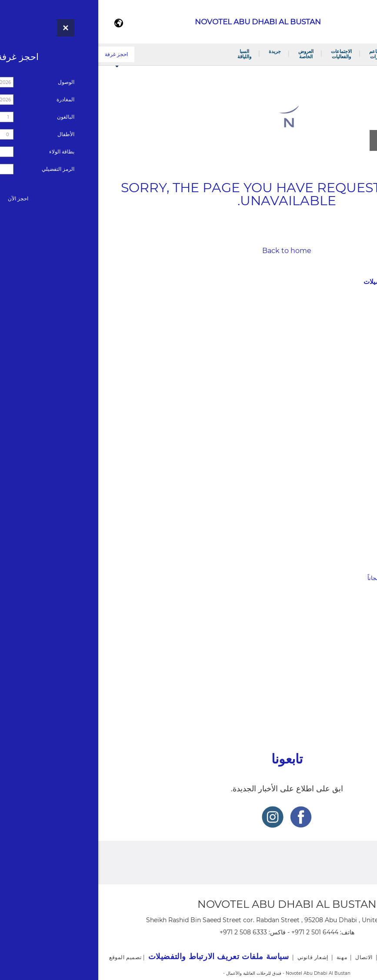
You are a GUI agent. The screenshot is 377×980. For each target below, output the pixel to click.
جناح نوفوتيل (352, 412)
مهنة (371, 706)
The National (351, 659)
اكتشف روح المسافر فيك (338, 589)
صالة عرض (354, 335)
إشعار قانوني (359, 267)
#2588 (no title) (347, 468)
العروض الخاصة (208, 54)
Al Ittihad (355, 648)
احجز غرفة (18, 54)
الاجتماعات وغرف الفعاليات (335, 534)
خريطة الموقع (358, 691)
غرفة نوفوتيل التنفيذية (341, 401)
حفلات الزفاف (351, 545)
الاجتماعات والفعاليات (243, 54)
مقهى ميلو (355, 445)
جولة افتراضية (351, 346)
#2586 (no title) (347, 312)
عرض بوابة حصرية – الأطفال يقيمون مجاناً (318, 578)
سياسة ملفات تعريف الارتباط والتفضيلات (321, 282)
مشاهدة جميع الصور (315, 140)
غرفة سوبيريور (350, 390)
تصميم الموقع (27, 957)
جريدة (177, 51)
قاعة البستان (352, 523)
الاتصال (359, 323)
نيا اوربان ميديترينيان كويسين (333, 456)
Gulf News (354, 637)
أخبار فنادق (362, 676)
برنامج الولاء (353, 357)
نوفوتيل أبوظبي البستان (353, 54)
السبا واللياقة (146, 54)
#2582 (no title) (347, 512)
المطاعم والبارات (279, 54)
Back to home (188, 251)
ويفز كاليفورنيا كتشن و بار (337, 479)
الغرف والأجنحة (313, 54)
